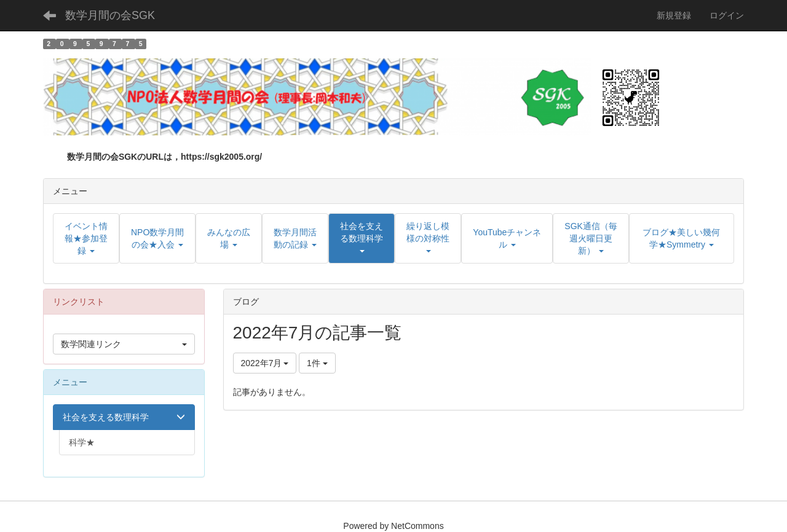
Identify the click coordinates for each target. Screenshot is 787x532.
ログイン (727, 15)
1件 (317, 363)
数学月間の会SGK (110, 15)
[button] (362, 238)
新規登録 (674, 15)
